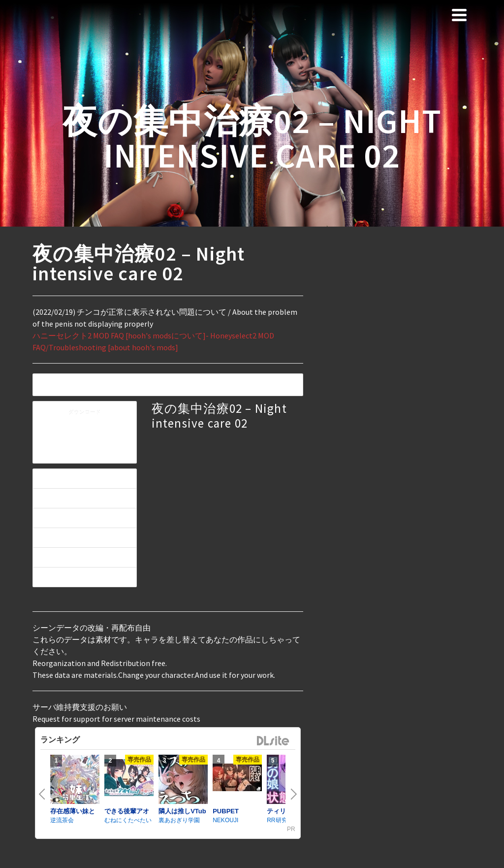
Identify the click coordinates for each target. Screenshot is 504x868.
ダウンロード (85, 413)
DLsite (273, 741)
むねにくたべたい (128, 820)
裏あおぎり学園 (179, 820)
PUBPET (226, 811)
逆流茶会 (62, 820)
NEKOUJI (225, 820)
